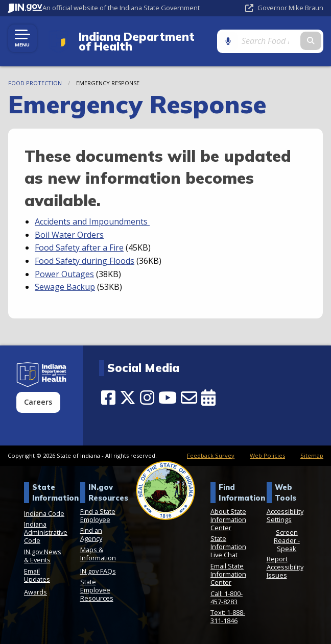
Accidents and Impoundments (92, 221)
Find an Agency (91, 534)
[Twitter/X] (128, 398)
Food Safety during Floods (85, 261)
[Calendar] (208, 398)
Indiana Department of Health (142, 41)
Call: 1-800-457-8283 (227, 598)
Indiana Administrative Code (46, 532)
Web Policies (267, 455)
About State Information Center (228, 519)
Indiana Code (44, 513)
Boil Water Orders (69, 235)
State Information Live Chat (228, 547)
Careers (38, 402)
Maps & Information (98, 554)
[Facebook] (108, 398)
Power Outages (64, 274)
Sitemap (312, 455)
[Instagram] (147, 398)
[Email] (189, 398)
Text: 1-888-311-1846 (228, 616)
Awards (36, 592)
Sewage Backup (65, 287)
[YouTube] (168, 398)
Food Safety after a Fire (79, 247)
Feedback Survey (211, 455)
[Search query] (281, 41)
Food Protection (35, 83)
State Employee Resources (97, 590)
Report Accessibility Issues (285, 567)
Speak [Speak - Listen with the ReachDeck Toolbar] (287, 549)
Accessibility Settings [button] (285, 515)
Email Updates (37, 575)
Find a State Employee (98, 515)
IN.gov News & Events (43, 556)
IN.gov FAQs (98, 571)
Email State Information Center (228, 574)
